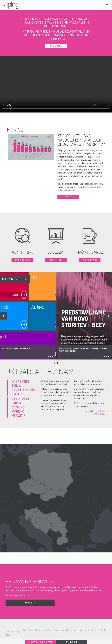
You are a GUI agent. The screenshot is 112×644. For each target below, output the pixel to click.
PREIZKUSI (72, 642)
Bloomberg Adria (93, 150)
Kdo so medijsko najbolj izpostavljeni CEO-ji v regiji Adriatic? (81, 140)
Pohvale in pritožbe (43, 630)
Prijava (30, 603)
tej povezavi (97, 184)
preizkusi (56, 46)
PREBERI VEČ (22, 260)
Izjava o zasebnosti (80, 630)
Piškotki (94, 630)
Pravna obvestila (61, 630)
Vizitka (103, 630)
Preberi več (71, 197)
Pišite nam (27, 630)
